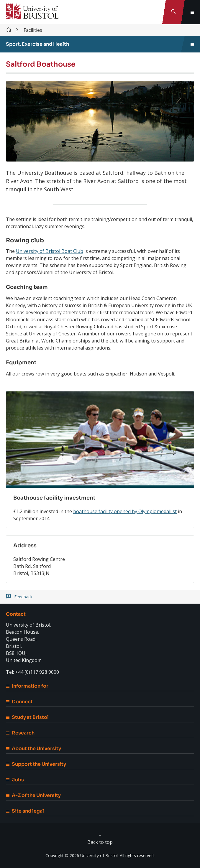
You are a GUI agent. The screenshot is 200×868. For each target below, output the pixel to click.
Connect (19, 702)
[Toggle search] (173, 12)
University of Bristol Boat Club (50, 251)
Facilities (33, 30)
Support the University (36, 764)
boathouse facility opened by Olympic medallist (125, 511)
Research (20, 733)
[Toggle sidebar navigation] (192, 44)
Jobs (15, 780)
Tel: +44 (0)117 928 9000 (32, 672)
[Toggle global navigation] (192, 12)
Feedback (23, 597)
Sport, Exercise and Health (37, 44)
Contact (16, 614)
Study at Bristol (27, 717)
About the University (33, 748)
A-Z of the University (33, 795)
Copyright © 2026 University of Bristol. (82, 855)
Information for (27, 686)
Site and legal (25, 811)
